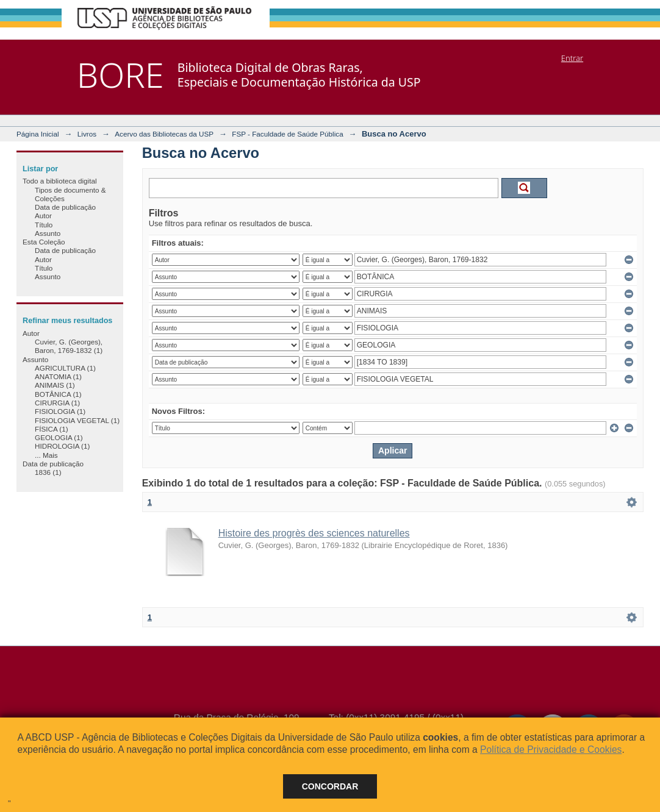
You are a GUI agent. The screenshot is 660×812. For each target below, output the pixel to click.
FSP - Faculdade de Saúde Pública (287, 134)
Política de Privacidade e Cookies (551, 750)
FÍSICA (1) (52, 429)
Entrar (572, 58)
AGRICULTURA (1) (65, 368)
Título (44, 225)
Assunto (48, 233)
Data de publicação (65, 207)
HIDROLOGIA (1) (62, 446)
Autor (43, 215)
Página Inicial (38, 134)
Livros (87, 134)
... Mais (46, 455)
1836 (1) (48, 472)
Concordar (330, 786)
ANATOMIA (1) (58, 376)
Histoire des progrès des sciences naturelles (314, 533)
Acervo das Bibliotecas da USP (164, 134)
